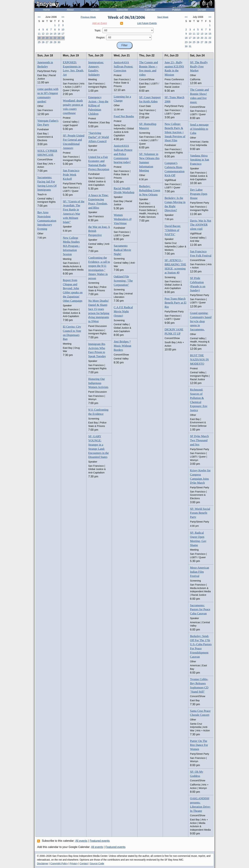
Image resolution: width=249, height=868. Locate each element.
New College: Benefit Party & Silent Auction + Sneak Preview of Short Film (175, 132)
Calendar (150, 10)
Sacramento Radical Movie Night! (122, 250)
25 (39, 42)
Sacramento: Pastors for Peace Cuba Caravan (200, 609)
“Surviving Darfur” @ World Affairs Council (98, 137)
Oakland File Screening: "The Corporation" (123, 281)
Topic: (98, 30)
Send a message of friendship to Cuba (199, 129)
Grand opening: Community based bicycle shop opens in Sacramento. (201, 321)
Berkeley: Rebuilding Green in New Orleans (150, 190)
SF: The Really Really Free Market (199, 67)
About (70, 10)
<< (39, 17)
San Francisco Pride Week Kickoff (71, 175)
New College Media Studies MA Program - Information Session (71, 246)
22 (55, 38)
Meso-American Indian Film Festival (200, 572)
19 (43, 38)
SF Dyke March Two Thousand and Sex (199, 440)
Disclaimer (43, 864)
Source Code (97, 864)
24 (63, 38)
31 (190, 46)
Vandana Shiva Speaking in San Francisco (200, 160)
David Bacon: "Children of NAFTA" (173, 230)
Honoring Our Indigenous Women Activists (98, 383)
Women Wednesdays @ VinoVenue (123, 219)
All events (81, 841)
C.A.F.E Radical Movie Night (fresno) (123, 311)
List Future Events (147, 23)
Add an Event (100, 23)
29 (55, 42)
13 (47, 34)
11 (39, 34)
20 (47, 38)
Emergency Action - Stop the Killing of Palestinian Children (98, 106)
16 (59, 34)
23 (59, 38)
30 (59, 42)
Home (47, 10)
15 (55, 34)
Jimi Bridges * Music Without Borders (122, 346)
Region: (101, 37)
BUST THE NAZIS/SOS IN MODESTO (199, 360)
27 (47, 42)
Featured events (100, 841)
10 (63, 30)
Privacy (74, 864)
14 (51, 34)
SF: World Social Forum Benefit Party (200, 513)
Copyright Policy (59, 864)
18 (39, 38)
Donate (202, 10)
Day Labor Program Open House (199, 194)
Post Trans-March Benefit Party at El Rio (176, 303)
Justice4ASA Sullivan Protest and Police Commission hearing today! (123, 154)
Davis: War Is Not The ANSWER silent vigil (201, 225)
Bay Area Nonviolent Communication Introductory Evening (47, 221)
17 (63, 34)
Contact (95, 10)
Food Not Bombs (124, 116)
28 (51, 42)
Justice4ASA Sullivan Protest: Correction (123, 67)
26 (43, 42)
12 (43, 34)
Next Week (163, 17)
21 (51, 38)
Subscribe (122, 10)
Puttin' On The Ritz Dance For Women (199, 745)
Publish (176, 10)
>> (63, 17)
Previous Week (88, 17)
